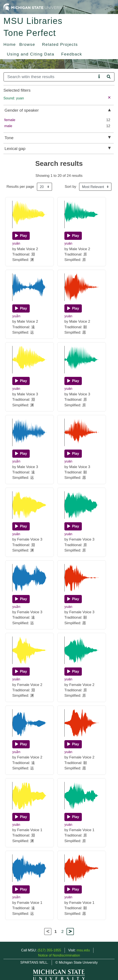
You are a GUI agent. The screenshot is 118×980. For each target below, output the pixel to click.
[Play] (21, 236)
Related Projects (60, 44)
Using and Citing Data (31, 54)
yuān (16, 243)
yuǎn (16, 316)
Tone (9, 138)
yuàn (68, 316)
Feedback (72, 54)
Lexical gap (15, 149)
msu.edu (83, 950)
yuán (68, 243)
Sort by (70, 187)
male (8, 126)
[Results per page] (44, 187)
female (10, 120)
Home (10, 44)
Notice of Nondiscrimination (59, 955)
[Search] (50, 77)
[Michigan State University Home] (35, 7)
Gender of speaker (22, 110)
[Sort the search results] (95, 187)
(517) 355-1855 (49, 950)
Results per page (20, 187)
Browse (27, 44)
